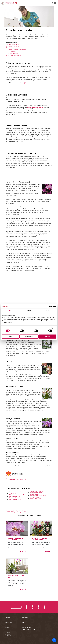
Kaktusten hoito (35, 497)
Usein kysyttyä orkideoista (16, 480)
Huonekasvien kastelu (15, 498)
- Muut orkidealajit (13, 53)
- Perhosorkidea (12, 51)
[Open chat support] (54, 640)
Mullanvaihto (13, 493)
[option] (29, 16)
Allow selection (29, 336)
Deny (11, 336)
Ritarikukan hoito (35, 500)
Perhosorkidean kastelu (13, 48)
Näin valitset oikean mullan (17, 495)
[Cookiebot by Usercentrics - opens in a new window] (50, 306)
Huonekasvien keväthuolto (38, 496)
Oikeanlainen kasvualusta (14, 44)
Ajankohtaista (8, 632)
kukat (18, 512)
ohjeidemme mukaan (29, 83)
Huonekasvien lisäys (15, 499)
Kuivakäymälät (8, 627)
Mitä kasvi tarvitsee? (15, 492)
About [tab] (48, 310)
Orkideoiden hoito (35, 498)
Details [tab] (29, 310)
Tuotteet (8, 630)
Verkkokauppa (8, 636)
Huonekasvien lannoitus (16, 496)
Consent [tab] (10, 310)
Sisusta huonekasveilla (36, 491)
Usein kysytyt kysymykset (14, 55)
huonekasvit (10, 512)
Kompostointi (8, 625)
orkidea (25, 512)
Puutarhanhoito (8, 623)
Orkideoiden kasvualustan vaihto (16, 50)
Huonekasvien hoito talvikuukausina (36, 493)
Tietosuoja (7, 634)
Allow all (47, 336)
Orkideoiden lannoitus (13, 46)
